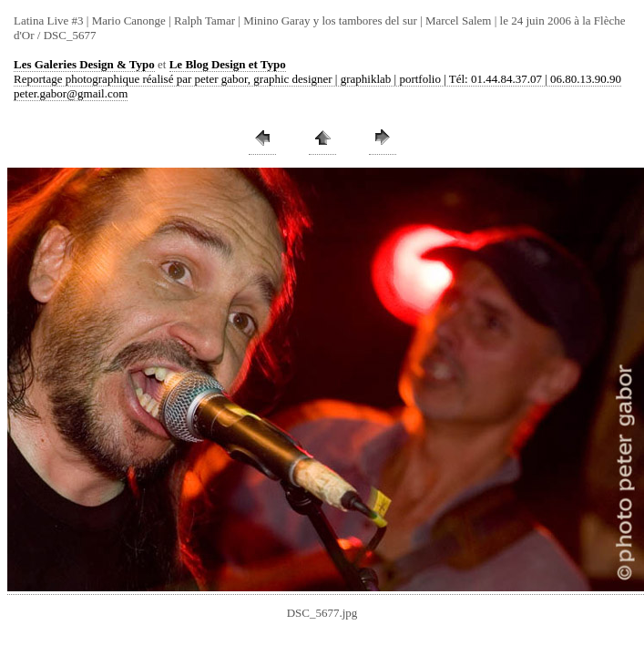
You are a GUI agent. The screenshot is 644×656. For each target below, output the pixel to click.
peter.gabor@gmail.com (71, 93)
